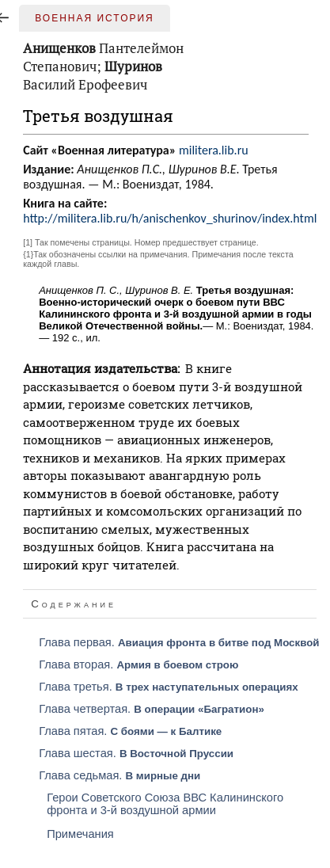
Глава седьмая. (119, 775)
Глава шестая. (136, 753)
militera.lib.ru (214, 150)
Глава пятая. (130, 731)
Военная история (95, 18)
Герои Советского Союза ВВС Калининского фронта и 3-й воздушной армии (165, 804)
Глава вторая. (138, 664)
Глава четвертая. (152, 709)
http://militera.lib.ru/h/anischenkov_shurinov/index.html (170, 218)
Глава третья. (168, 687)
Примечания (80, 834)
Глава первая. (179, 642)
